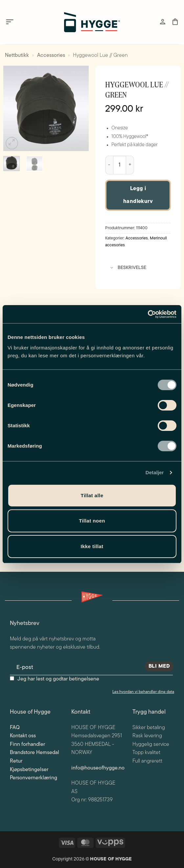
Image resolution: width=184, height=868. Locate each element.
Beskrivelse (126, 268)
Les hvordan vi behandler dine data (143, 692)
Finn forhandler (27, 745)
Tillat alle (92, 495)
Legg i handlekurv (138, 195)
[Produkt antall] (120, 165)
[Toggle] (112, 268)
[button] (10, 22)
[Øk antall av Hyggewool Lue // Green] (130, 165)
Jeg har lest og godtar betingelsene (58, 679)
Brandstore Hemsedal (34, 753)
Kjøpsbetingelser (29, 770)
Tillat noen (92, 521)
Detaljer (155, 472)
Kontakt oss (23, 736)
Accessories (51, 56)
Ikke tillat (92, 546)
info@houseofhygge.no (98, 768)
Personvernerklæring (34, 778)
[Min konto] (163, 22)
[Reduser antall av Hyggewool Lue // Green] (109, 165)
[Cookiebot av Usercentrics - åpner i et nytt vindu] (148, 314)
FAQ (15, 728)
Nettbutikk (17, 56)
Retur (16, 761)
